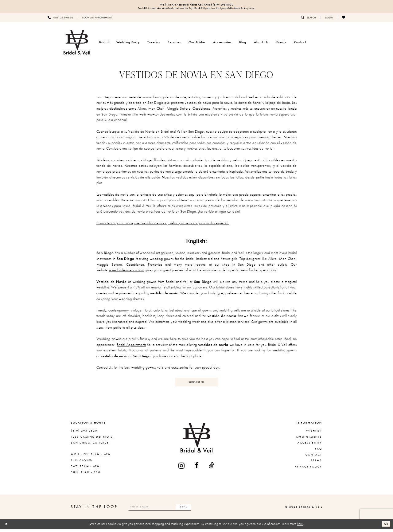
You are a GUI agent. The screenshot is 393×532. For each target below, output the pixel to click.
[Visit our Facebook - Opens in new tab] (197, 469)
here (300, 527)
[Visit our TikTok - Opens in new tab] (212, 469)
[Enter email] (167, 510)
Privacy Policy (308, 470)
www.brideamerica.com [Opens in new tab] (126, 272)
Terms (317, 464)
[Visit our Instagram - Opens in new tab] (182, 469)
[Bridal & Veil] (77, 44)
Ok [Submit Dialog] (385, 527)
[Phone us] (60, 19)
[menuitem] (60, 19)
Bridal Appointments (131, 346)
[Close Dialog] (7, 527)
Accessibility (310, 446)
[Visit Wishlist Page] (344, 19)
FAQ (319, 452)
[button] (329, 19)
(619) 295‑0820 (225, 5)
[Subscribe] (197, 510)
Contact (314, 458)
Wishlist (314, 434)
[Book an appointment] (97, 19)
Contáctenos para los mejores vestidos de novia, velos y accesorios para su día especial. (163, 224)
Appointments (309, 440)
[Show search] (308, 19)
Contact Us (197, 384)
